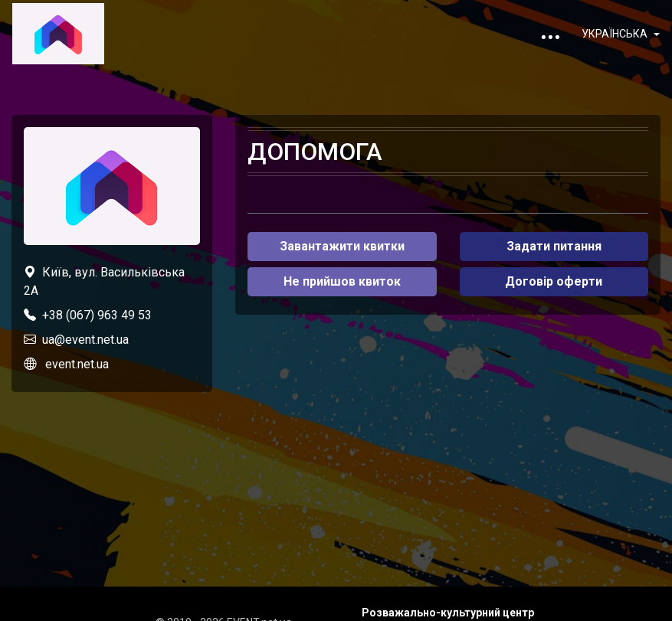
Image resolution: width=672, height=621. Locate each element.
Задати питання (554, 246)
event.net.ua (77, 364)
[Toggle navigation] (550, 34)
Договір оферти (554, 281)
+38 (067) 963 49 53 (97, 315)
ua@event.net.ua (85, 340)
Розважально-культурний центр (448, 613)
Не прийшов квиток (342, 281)
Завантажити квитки (342, 246)
